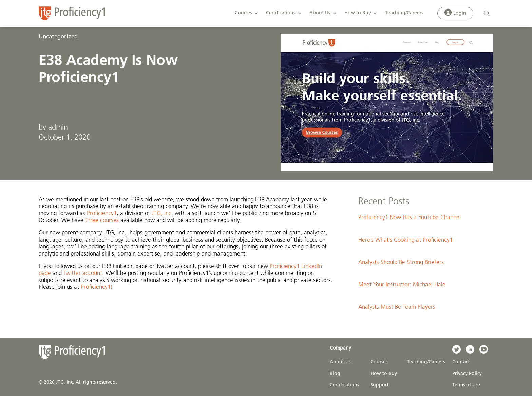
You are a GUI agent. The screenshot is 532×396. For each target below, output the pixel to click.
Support (379, 385)
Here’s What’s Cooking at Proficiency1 (405, 240)
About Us (320, 13)
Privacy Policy (467, 374)
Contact (461, 362)
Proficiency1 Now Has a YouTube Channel (410, 218)
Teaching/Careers (404, 13)
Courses (243, 13)
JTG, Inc (161, 214)
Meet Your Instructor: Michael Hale (402, 285)
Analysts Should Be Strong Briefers (401, 262)
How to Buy (358, 13)
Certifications (281, 13)
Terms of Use (466, 385)
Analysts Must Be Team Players (397, 307)
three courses (102, 220)
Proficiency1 (102, 214)
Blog (335, 374)
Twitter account (83, 273)
